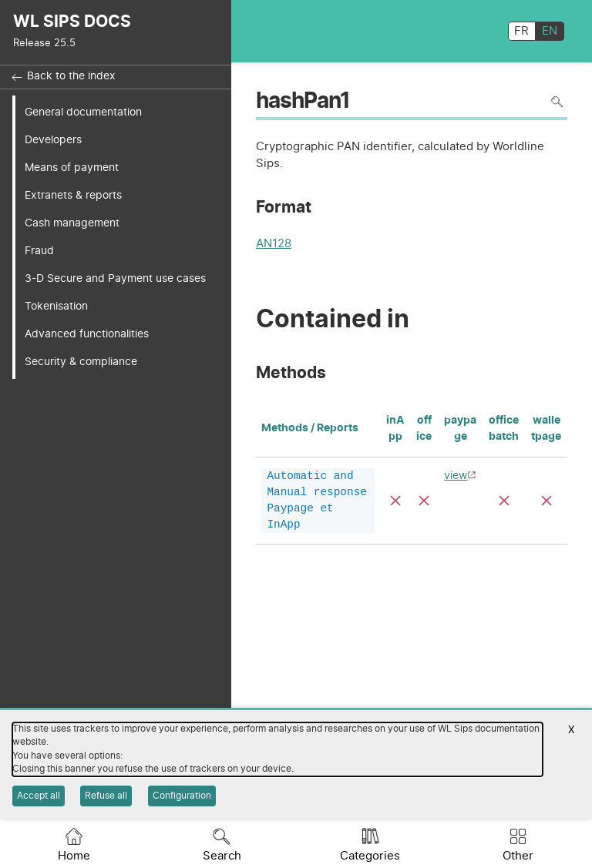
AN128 (274, 245)
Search (222, 856)
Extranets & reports (73, 195)
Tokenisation (56, 306)
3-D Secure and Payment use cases (115, 278)
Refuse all (106, 796)
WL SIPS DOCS (72, 22)
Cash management (72, 223)
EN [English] (550, 31)
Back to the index (71, 76)
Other (518, 856)
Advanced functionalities (87, 334)
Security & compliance (81, 362)
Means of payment (72, 168)
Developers (53, 140)
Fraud (39, 251)
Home (74, 856)
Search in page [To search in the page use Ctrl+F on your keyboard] (557, 102)
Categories (370, 856)
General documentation (83, 112)
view (456, 476)
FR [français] (521, 31)
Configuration (182, 796)
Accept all (39, 796)
